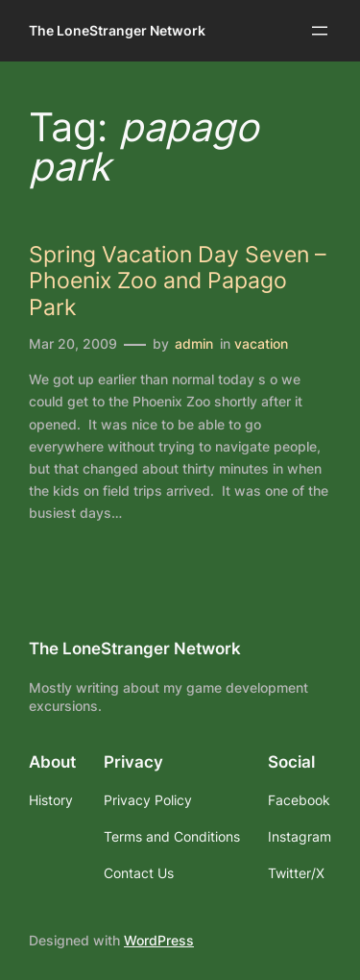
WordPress (159, 940)
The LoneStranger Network (117, 30)
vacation (261, 343)
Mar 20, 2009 (73, 343)
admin (194, 343)
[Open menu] (320, 31)
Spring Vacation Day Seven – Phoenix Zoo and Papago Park (178, 280)
